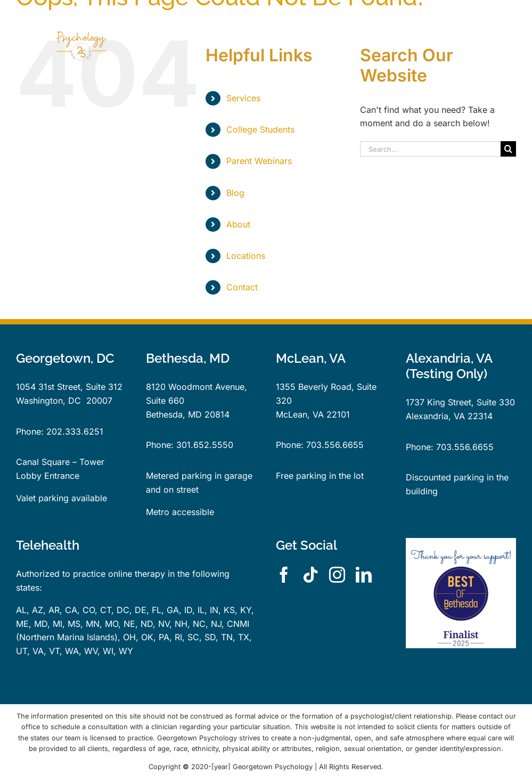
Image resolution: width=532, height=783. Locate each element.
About (238, 224)
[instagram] (337, 575)
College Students (260, 129)
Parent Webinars (259, 161)
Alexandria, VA (435, 416)
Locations (246, 256)
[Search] (508, 149)
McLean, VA (300, 414)
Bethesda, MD (174, 414)
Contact (242, 287)
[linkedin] (364, 575)
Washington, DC (48, 401)
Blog (235, 193)
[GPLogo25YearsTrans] (79, 18)
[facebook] (284, 575)
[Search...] (430, 149)
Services (243, 98)
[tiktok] (310, 575)
